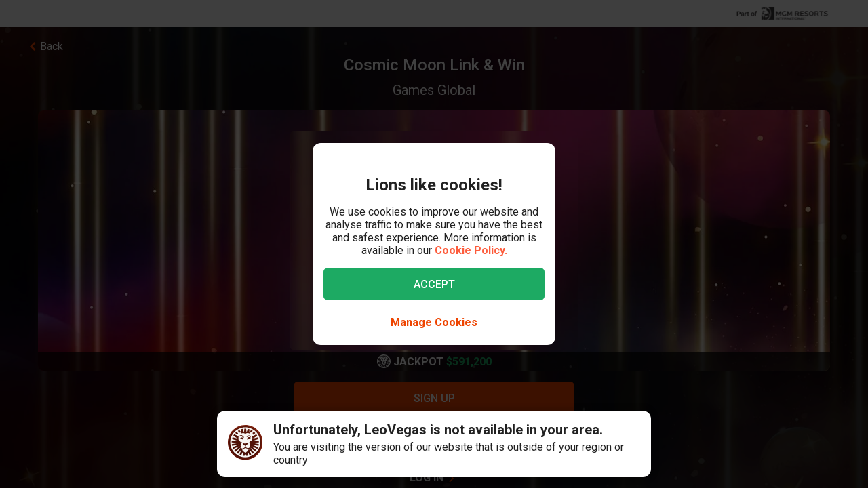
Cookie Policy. (471, 250)
